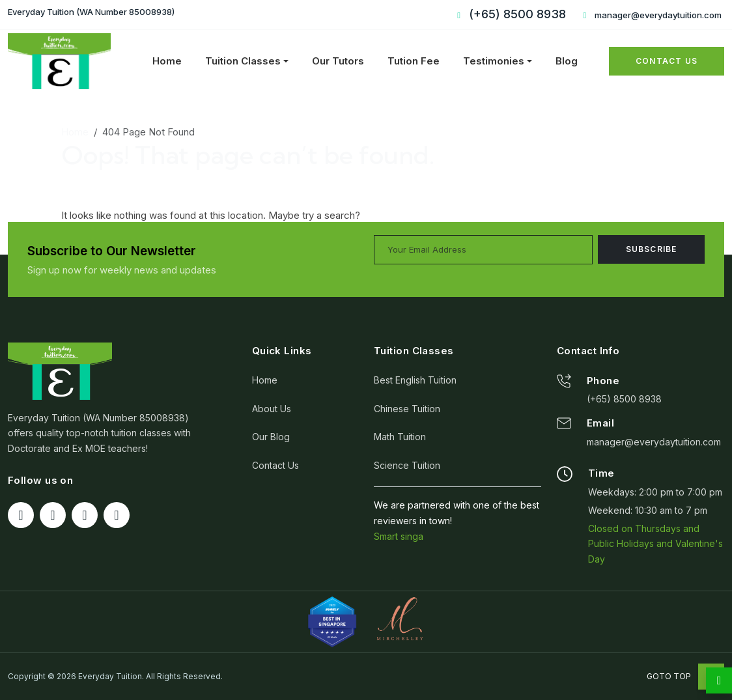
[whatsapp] (719, 680)
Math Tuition (400, 437)
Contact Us (667, 61)
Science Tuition (407, 465)
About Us (272, 409)
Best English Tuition (415, 380)
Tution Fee (414, 61)
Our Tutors (338, 61)
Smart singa (399, 536)
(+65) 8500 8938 (624, 399)
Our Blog (271, 437)
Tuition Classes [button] (243, 61)
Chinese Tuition (407, 409)
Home (167, 61)
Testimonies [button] (494, 61)
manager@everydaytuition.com (651, 15)
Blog (567, 61)
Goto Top (685, 676)
